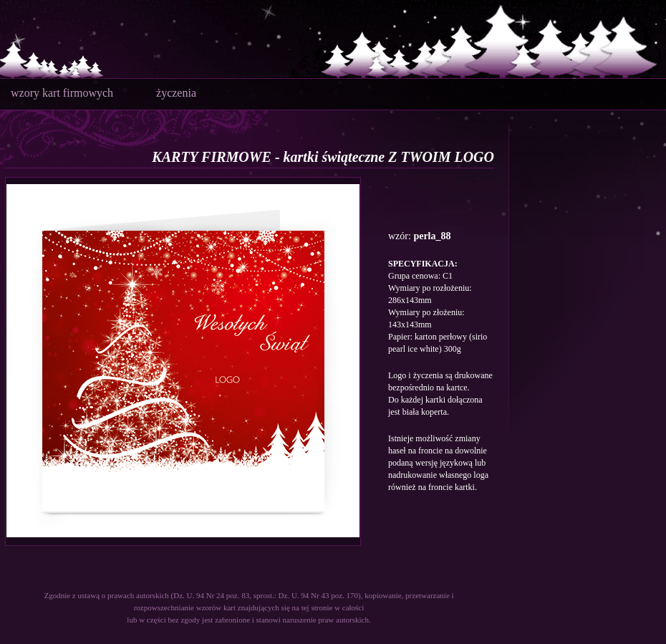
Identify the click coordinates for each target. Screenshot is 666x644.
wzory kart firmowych (62, 93)
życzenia (176, 93)
